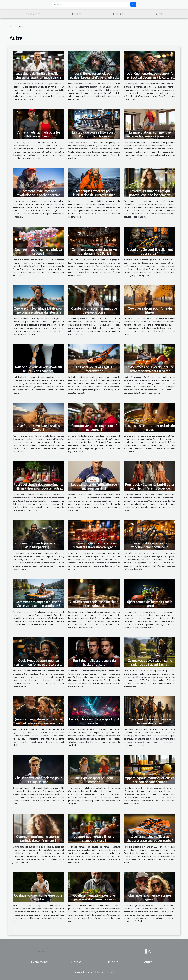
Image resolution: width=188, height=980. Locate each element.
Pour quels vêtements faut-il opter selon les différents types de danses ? (150, 488)
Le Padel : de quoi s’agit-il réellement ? (94, 369)
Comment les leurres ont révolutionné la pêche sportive (38, 193)
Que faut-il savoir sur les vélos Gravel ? (38, 428)
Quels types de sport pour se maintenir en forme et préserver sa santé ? (38, 664)
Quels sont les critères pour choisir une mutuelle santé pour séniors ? (38, 721)
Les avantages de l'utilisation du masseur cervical (94, 486)
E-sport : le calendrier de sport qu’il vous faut (94, 721)
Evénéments (33, 14)
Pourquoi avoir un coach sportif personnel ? (94, 428)
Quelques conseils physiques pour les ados (38, 897)
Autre (159, 14)
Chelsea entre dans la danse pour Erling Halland (38, 780)
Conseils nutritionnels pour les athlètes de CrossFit (38, 134)
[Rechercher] (91, 4)
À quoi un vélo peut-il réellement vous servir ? (150, 251)
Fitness (77, 14)
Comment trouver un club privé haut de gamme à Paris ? (94, 251)
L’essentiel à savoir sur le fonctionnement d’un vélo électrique (150, 547)
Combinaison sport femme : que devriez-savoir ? (94, 310)
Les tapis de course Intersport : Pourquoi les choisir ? (94, 134)
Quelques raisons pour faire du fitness (150, 310)
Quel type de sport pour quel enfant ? (94, 780)
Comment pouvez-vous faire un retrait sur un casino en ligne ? (94, 545)
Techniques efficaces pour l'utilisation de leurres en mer (94, 193)
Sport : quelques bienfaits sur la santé (150, 604)
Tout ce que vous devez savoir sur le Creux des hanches (38, 369)
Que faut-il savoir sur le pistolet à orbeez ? (38, 251)
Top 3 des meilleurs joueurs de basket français (94, 662)
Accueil (12, 26)
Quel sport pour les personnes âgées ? (150, 897)
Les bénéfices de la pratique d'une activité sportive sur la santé (150, 369)
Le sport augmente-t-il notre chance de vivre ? (94, 839)
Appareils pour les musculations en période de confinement (150, 780)
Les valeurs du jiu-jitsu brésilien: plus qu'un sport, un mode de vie (38, 75)
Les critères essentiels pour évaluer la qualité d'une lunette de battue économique (94, 77)
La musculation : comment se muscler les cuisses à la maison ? (150, 134)
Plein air (118, 14)
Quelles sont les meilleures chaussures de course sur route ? (150, 839)
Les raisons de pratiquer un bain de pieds (150, 428)
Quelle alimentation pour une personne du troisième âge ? (94, 897)
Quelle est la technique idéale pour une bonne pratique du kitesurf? (38, 310)
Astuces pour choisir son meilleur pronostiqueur (94, 604)
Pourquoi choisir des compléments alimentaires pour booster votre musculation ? (38, 488)
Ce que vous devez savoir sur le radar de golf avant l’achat (150, 662)
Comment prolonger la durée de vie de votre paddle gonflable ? (38, 604)
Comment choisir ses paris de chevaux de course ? (150, 721)
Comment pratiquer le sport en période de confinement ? (38, 839)
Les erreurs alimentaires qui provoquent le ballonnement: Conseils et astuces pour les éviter (150, 195)
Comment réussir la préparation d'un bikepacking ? (38, 545)
